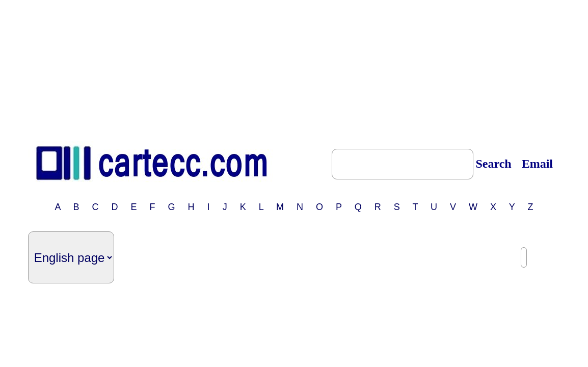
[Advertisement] (294, 68)
